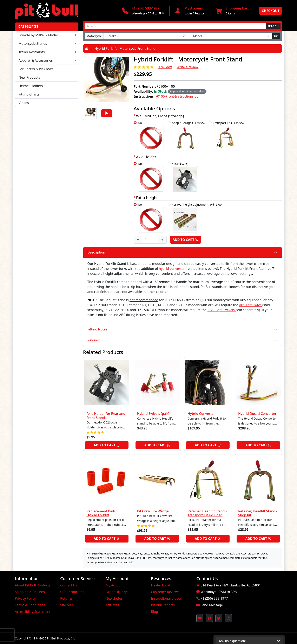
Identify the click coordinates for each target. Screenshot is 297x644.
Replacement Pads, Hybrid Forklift (102, 513)
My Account (115, 585)
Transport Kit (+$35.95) (228, 136)
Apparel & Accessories (36, 60)
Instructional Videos (166, 598)
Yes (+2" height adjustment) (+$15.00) (197, 218)
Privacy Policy (25, 598)
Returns (66, 598)
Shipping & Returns (30, 592)
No (151, 136)
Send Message (212, 605)
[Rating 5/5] (144, 67)
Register (200, 13)
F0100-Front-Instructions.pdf (178, 96)
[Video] (107, 113)
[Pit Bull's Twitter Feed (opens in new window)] (219, 618)
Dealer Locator (162, 585)
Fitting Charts (29, 94)
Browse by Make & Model (38, 35)
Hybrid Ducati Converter (257, 414)
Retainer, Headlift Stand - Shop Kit (258, 513)
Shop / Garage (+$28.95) (188, 136)
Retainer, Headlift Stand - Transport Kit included (207, 513)
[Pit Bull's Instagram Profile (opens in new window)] (229, 618)
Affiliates (112, 605)
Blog (154, 612)
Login (188, 13)
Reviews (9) (96, 340)
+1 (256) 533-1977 (214, 598)
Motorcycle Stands (33, 44)
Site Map (67, 605)
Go (276, 36)
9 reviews (165, 67)
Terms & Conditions (30, 605)
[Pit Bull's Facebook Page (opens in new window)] (209, 618)
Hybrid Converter (201, 414)
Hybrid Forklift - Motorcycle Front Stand (125, 48)
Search (273, 26)
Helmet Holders (31, 86)
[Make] (146, 36)
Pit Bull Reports (163, 605)
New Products (29, 77)
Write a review (187, 67)
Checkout (271, 11)
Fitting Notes (97, 329)
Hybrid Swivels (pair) (153, 414)
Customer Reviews (165, 592)
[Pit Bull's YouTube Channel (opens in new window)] (200, 618)
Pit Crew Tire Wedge (153, 511)
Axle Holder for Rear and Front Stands (106, 416)
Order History (116, 592)
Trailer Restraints (32, 52)
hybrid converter (172, 269)
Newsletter (114, 598)
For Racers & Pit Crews (36, 69)
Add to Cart (186, 240)
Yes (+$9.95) (185, 177)
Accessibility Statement (33, 612)
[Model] (230, 36)
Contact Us (69, 585)
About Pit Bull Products (33, 585)
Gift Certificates (72, 592)
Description (96, 252)
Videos (24, 103)
